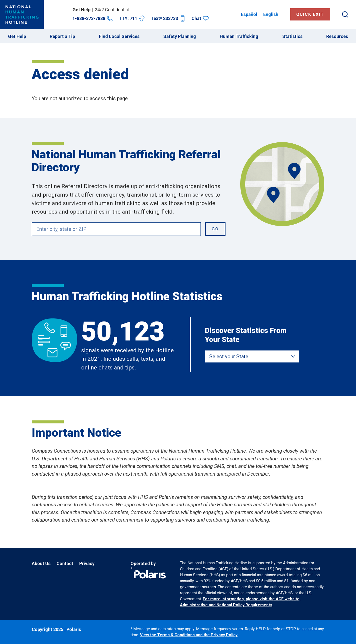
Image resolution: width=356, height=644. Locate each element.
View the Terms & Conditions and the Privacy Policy (189, 635)
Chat (200, 18)
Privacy (87, 563)
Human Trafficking (239, 36)
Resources (337, 36)
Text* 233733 (168, 18)
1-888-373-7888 (93, 18)
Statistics (292, 36)
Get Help (17, 36)
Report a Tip (62, 36)
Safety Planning (180, 36)
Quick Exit (310, 14)
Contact (65, 563)
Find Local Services (119, 36)
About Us (41, 563)
